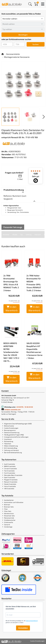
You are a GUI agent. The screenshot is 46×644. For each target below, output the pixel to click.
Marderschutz (9, 513)
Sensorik (7, 525)
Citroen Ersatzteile (10, 468)
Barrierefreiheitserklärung (13, 452)
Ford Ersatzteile (10, 473)
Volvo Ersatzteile (10, 486)
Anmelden (23, 628)
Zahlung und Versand (11, 450)
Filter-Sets (8, 511)
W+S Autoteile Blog (11, 448)
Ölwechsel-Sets (9, 516)
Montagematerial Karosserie (17, 57)
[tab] (14, 190)
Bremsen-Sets (9, 507)
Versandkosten (16, 302)
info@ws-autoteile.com (13, 410)
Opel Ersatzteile (10, 477)
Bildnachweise (9, 426)
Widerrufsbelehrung (11, 446)
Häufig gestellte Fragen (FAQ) (14, 435)
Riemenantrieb (9, 518)
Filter (6, 509)
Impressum (8, 439)
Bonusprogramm (10, 430)
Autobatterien (9, 500)
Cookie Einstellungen (11, 428)
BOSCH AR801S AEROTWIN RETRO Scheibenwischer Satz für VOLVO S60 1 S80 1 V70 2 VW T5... (11, 352)
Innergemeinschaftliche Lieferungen (16, 437)
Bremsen (7, 505)
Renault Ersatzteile (11, 482)
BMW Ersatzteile (10, 466)
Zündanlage (8, 527)
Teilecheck (8, 444)
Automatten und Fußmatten (14, 502)
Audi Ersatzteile (10, 464)
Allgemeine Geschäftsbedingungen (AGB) (18, 424)
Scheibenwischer (10, 520)
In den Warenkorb (12, 309)
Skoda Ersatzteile (10, 484)
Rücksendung (9, 441)
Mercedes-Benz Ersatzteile (13, 475)
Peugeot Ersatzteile (11, 480)
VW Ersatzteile (9, 488)
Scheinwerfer (9, 522)
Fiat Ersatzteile (9, 471)
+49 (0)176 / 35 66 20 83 (24, 407)
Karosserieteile (13, 54)
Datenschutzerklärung (12, 432)
